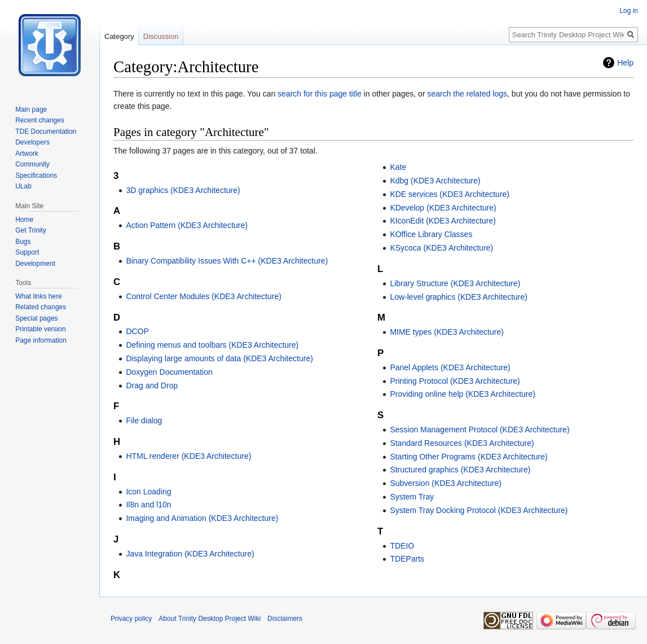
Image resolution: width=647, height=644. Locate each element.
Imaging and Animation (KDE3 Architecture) (202, 518)
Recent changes (40, 120)
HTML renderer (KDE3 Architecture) (188, 456)
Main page (31, 109)
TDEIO (402, 546)
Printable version (40, 329)
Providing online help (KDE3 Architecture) (463, 394)
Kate (398, 167)
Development (35, 264)
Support (27, 252)
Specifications (36, 176)
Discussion (161, 36)
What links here (39, 296)
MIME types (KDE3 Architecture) (447, 332)
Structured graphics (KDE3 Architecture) (460, 470)
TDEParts (407, 559)
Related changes (41, 307)
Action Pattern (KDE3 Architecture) (187, 225)
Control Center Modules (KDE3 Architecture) (203, 296)
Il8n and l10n (148, 505)
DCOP (137, 331)
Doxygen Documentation (169, 372)
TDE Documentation (46, 132)
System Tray (412, 497)
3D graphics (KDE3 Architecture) (183, 190)
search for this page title (320, 94)
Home (24, 220)
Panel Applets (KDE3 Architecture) (450, 367)
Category (119, 36)
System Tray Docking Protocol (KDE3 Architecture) (479, 510)
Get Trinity (31, 230)
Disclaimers (285, 619)
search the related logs (467, 94)
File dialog (144, 420)
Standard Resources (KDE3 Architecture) (462, 443)
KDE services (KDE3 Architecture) (450, 194)
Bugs (23, 242)
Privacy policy (131, 619)
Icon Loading (148, 492)
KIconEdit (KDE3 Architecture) (443, 221)
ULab (23, 186)
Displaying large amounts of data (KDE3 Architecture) (219, 358)
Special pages (36, 318)
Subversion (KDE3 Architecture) (446, 483)
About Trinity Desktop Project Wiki (210, 619)
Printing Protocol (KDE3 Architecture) (455, 381)
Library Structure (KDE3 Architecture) (455, 283)
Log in (629, 11)
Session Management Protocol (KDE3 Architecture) (479, 430)
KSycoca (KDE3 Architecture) (441, 248)
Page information (41, 340)
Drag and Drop (152, 385)
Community (32, 164)
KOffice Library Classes (431, 234)
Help (625, 63)
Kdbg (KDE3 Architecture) (435, 181)
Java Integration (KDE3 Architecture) (190, 554)
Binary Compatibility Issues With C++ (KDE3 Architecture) (227, 261)
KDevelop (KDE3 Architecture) (443, 208)
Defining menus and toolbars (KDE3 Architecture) (212, 345)
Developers (32, 142)
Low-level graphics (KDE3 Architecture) (459, 297)
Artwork (27, 154)
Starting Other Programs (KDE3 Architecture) (468, 457)
